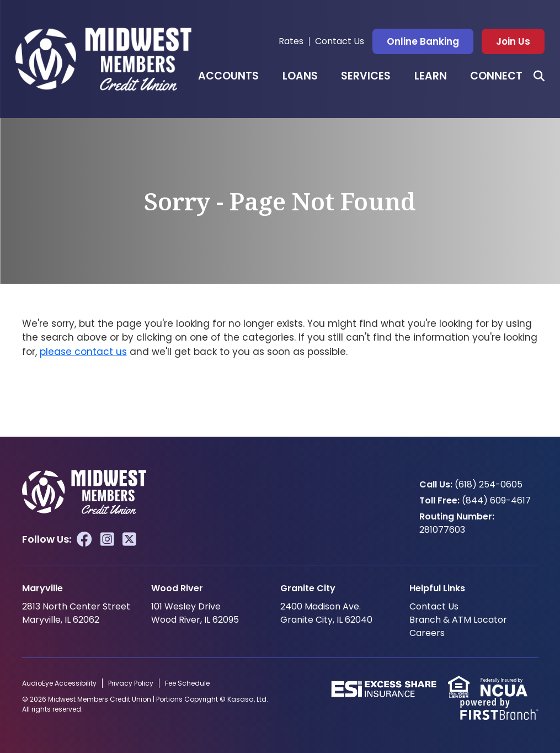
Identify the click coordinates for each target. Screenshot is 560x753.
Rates (291, 41)
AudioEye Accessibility (59, 683)
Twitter (129, 539)
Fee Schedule (187, 683)
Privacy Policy (131, 683)
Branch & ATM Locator (458, 620)
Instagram (107, 539)
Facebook (84, 539)
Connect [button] (496, 76)
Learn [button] (431, 76)
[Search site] (539, 76)
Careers (427, 633)
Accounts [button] (228, 76)
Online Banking (423, 41)
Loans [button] (300, 76)
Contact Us (340, 41)
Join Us (513, 41)
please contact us (83, 352)
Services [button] (366, 76)
